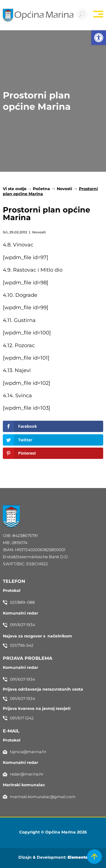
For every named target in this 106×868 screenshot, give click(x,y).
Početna (41, 189)
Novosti (64, 189)
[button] (99, 38)
